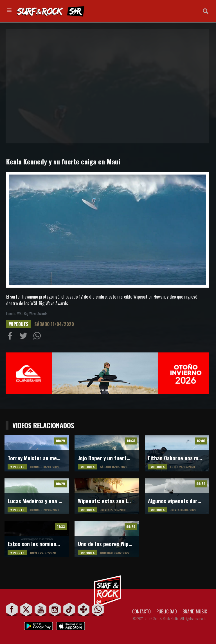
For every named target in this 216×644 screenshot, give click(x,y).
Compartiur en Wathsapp (38, 337)
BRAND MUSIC (195, 611)
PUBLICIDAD (167, 611)
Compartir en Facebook (11, 337)
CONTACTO (141, 611)
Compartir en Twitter (25, 337)
